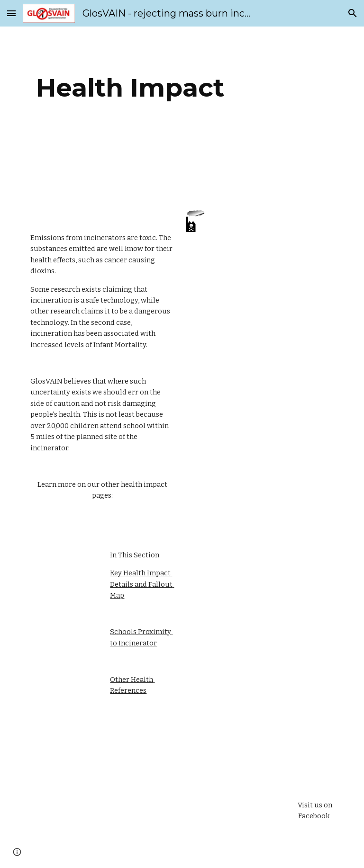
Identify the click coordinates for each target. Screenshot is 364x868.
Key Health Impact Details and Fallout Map (142, 584)
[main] (130, 88)
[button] (11, 13)
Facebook (314, 816)
